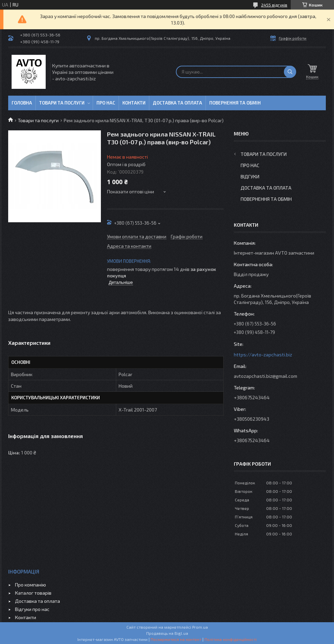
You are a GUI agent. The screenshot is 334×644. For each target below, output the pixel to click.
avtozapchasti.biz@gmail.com (265, 376)
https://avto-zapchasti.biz (263, 355)
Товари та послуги (62, 103)
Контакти (134, 103)
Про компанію (31, 585)
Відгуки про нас (32, 609)
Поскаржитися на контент (176, 639)
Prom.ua (200, 627)
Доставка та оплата (177, 103)
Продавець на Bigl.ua (167, 633)
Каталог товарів (33, 593)
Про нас (106, 103)
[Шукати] (290, 72)
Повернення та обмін (235, 103)
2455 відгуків (274, 5)
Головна (22, 103)
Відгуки (250, 176)
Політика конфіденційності (231, 639)
